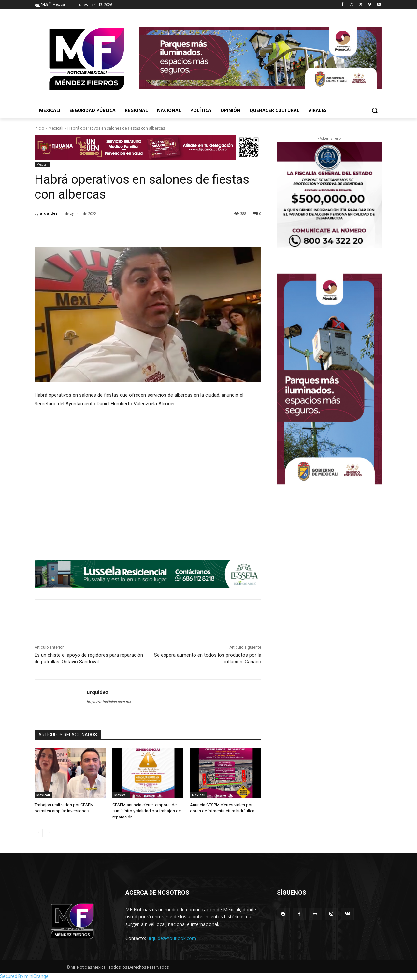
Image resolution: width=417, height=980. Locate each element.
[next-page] (49, 833)
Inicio (39, 128)
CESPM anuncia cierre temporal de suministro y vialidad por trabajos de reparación (147, 811)
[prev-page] (39, 833)
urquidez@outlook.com (172, 938)
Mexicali (56, 128)
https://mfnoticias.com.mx (109, 702)
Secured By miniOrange (24, 976)
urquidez (49, 213)
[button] (375, 110)
